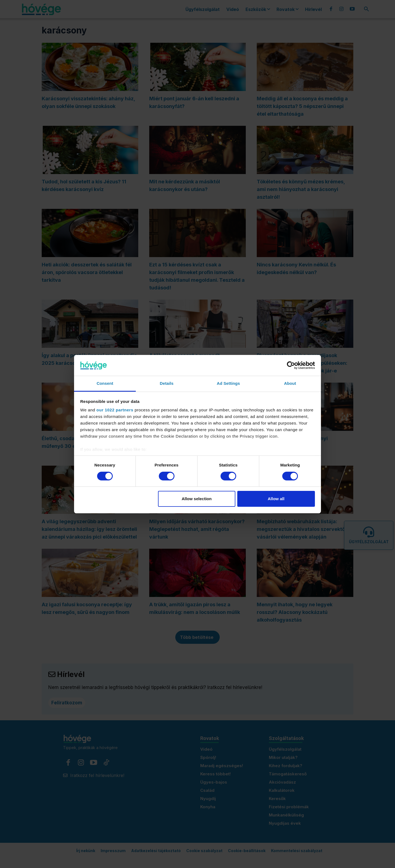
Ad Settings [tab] (228, 383)
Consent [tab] (105, 383)
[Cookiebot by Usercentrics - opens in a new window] (291, 365)
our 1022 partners (115, 410)
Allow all (276, 499)
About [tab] (290, 383)
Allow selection (197, 499)
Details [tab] (167, 383)
